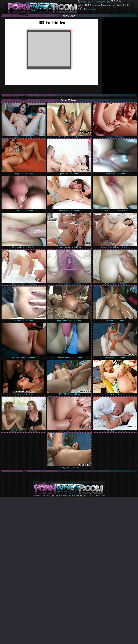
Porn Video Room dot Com (96, 1)
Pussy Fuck (92, 9)
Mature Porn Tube (85, 3)
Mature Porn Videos (99, 3)
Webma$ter (100, 496)
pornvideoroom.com (41, 496)
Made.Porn (110, 3)
